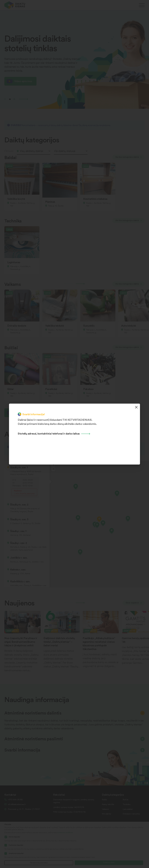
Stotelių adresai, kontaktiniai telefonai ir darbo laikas (49, 433)
